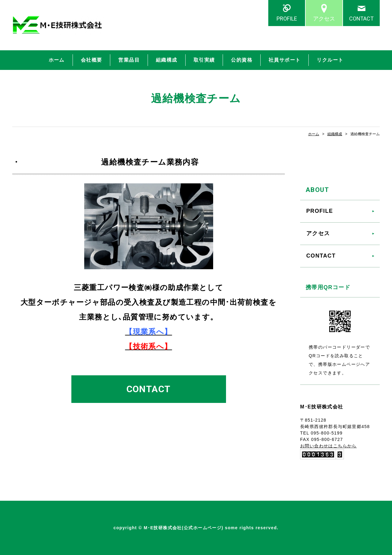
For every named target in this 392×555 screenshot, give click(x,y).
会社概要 (92, 60)
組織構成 (167, 60)
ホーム (57, 60)
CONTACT (361, 19)
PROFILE (287, 19)
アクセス (324, 19)
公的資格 (242, 60)
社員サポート (285, 60)
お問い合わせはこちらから (328, 446)
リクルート (330, 60)
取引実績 (204, 60)
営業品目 (129, 60)
